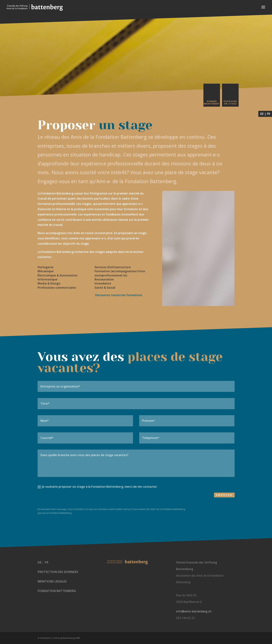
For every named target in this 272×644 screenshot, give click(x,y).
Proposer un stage (230, 103)
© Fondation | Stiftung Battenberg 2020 (59, 638)
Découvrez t (118, 295)
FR (269, 114)
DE (262, 114)
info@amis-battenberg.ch (194, 611)
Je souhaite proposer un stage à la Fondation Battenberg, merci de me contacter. (98, 487)
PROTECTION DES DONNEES (58, 572)
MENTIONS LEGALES (52, 581)
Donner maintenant (212, 103)
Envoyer (224, 495)
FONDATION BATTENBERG (57, 591)
